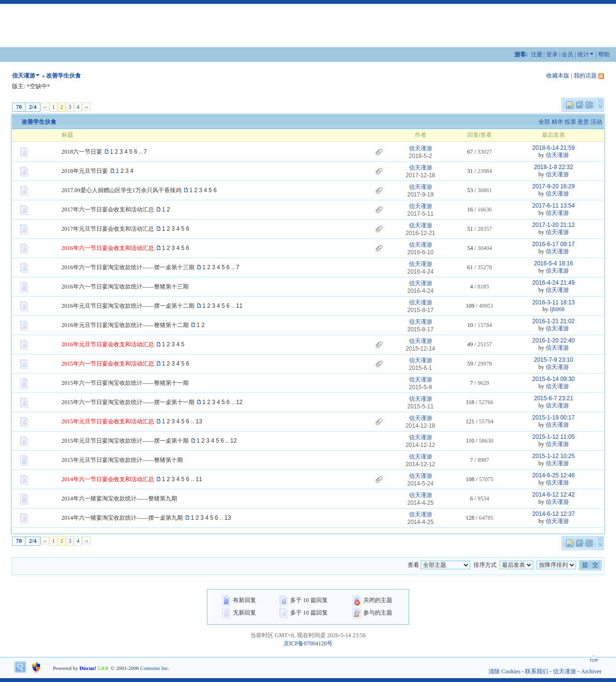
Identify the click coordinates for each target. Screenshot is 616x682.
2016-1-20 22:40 (553, 341)
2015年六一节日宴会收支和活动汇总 (108, 364)
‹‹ (45, 106)
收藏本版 (558, 76)
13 (199, 421)
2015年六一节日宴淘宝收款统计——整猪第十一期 (125, 383)
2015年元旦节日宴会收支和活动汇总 (108, 421)
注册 (537, 54)
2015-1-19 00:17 (553, 418)
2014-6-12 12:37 (553, 514)
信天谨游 (24, 76)
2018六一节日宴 (82, 152)
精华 (557, 122)
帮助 (604, 54)
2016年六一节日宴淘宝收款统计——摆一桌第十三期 (128, 267)
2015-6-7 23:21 (553, 398)
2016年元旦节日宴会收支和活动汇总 (108, 344)
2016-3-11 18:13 (553, 302)
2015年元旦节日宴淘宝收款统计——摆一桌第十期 (125, 441)
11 (239, 306)
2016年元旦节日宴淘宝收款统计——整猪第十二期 (125, 325)
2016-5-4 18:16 (553, 263)
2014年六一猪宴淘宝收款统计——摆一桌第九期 (122, 518)
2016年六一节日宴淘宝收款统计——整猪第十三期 (125, 287)
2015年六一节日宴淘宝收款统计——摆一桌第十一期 (128, 402)
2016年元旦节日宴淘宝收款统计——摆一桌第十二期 (128, 306)
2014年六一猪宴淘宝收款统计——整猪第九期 (119, 498)
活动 (596, 122)
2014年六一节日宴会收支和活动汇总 (108, 479)
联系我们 (537, 671)
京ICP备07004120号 (308, 643)
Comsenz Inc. (155, 668)
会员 (567, 54)
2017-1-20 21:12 (553, 225)
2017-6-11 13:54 (553, 206)
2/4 (32, 107)
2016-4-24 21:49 (553, 283)
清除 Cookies (504, 671)
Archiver (591, 671)
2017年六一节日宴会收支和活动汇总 (108, 210)
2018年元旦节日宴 (85, 171)
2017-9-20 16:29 (553, 186)
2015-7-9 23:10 (553, 360)
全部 (544, 122)
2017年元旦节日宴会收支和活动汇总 (108, 229)
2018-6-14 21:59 (553, 148)
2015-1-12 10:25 (553, 456)
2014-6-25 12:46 (553, 475)
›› (86, 106)
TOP (594, 660)
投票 (570, 122)
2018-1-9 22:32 (553, 167)
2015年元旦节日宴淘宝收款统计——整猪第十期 (122, 460)
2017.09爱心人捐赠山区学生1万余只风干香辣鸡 (122, 190)
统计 (583, 54)
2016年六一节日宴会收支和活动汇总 (108, 248)
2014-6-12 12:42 (553, 495)
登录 (552, 54)
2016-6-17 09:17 (553, 244)
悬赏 (583, 122)
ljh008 (557, 309)
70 (19, 107)
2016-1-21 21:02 (553, 321)
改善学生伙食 (39, 122)
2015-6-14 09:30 (553, 379)
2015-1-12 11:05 (553, 437)
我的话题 (585, 76)
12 (239, 402)
